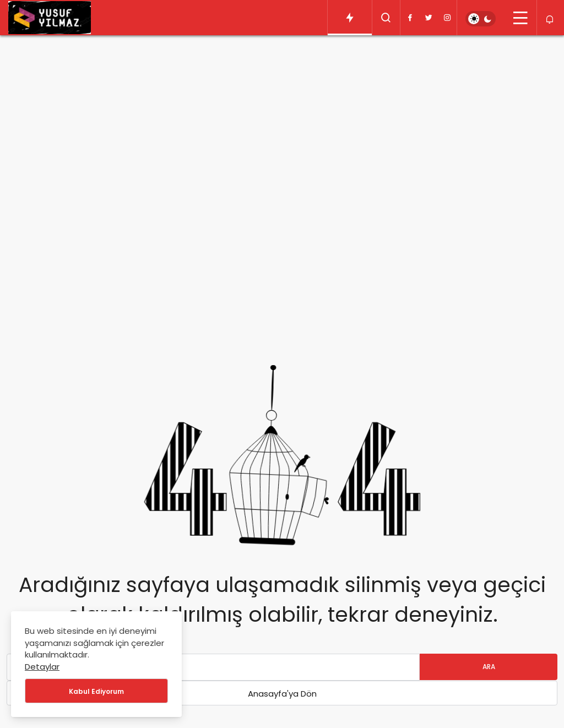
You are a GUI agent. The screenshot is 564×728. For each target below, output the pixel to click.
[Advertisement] (282, 68)
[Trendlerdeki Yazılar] (350, 18)
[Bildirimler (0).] (551, 20)
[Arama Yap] (386, 18)
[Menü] (520, 18)
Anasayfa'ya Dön (282, 694)
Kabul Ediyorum (96, 691)
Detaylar (42, 667)
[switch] (481, 19)
